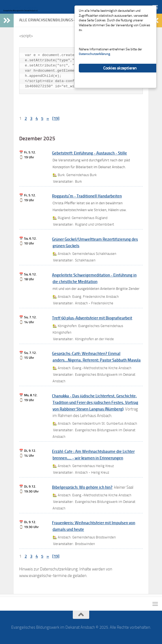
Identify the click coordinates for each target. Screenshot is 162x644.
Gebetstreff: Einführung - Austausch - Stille (89, 153)
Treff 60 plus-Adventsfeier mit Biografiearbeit (92, 318)
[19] (56, 118)
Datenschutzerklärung (103, 62)
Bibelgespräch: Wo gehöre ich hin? (82, 487)
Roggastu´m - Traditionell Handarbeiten (87, 196)
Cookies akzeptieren (120, 76)
